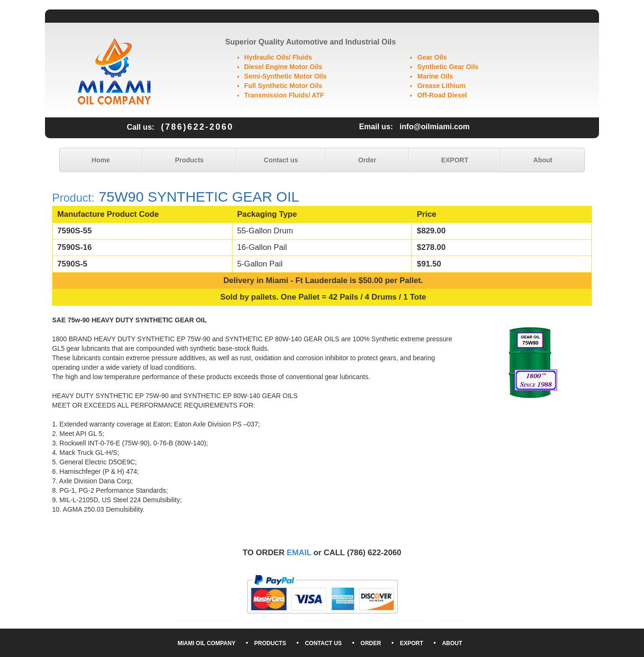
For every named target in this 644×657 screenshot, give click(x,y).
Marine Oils (435, 76)
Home (101, 160)
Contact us (281, 160)
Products (189, 160)
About (543, 160)
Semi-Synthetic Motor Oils (286, 76)
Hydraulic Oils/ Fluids (278, 57)
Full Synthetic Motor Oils (283, 86)
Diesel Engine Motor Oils (283, 67)
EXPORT (455, 160)
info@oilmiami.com (435, 126)
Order (367, 160)
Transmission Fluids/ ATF (284, 95)
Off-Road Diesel (442, 95)
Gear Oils (432, 57)
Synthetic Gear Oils (448, 67)
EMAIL (299, 553)
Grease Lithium (441, 86)
